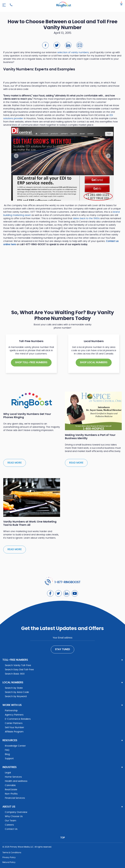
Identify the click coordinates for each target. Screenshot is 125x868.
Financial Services (15, 798)
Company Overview (16, 812)
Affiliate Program (14, 732)
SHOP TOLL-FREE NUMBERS (31, 362)
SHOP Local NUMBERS (94, 362)
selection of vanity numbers (73, 53)
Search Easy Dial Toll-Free (19, 670)
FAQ (7, 750)
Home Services (13, 777)
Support (9, 759)
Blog (7, 754)
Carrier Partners (14, 723)
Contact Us (11, 829)
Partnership (11, 711)
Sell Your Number (14, 728)
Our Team (10, 821)
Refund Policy (9, 862)
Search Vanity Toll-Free (18, 665)
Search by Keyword (16, 696)
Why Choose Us (14, 816)
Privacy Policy (9, 857)
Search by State (14, 688)
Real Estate (11, 790)
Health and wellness (16, 781)
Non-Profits (11, 794)
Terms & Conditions (12, 853)
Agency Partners (14, 715)
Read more (15, 463)
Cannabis (10, 785)
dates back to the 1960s (86, 219)
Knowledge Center (15, 746)
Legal (8, 773)
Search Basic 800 (15, 674)
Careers (9, 825)
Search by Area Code (17, 692)
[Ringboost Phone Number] (11, 5)
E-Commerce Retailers (18, 719)
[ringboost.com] (64, 5)
